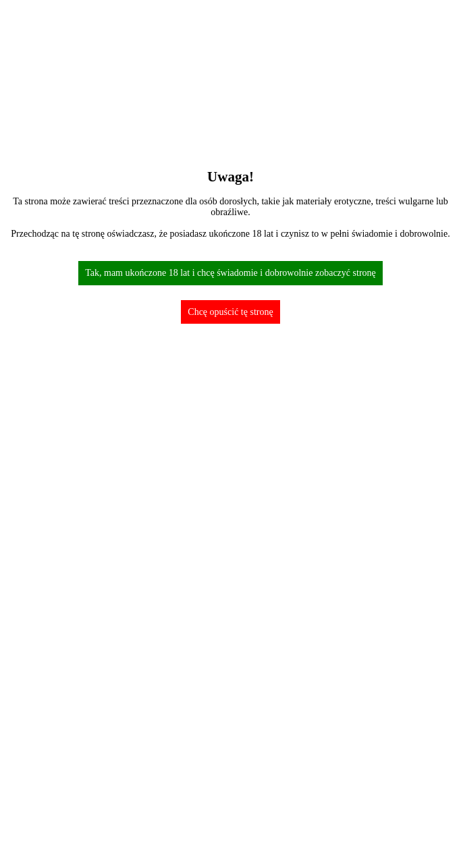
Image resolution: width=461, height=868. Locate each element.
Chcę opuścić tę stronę (230, 312)
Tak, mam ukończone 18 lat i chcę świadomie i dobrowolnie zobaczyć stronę (231, 273)
